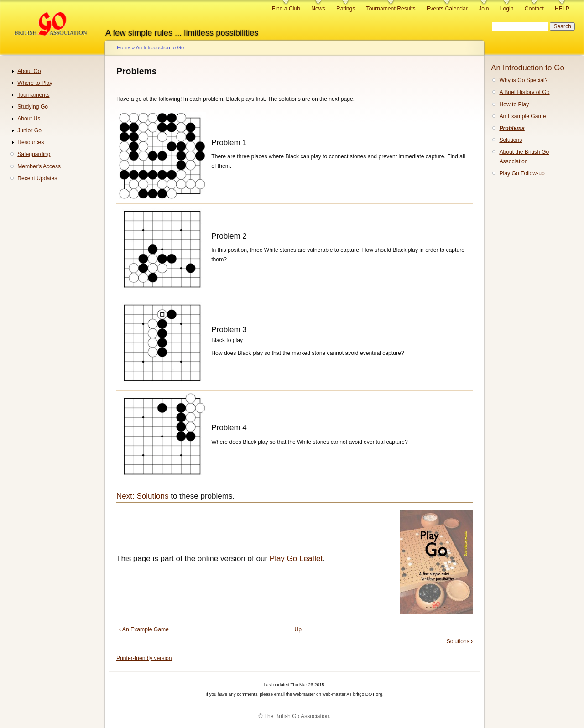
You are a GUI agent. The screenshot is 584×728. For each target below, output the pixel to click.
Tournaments (33, 95)
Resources (31, 142)
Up (298, 629)
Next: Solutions (142, 496)
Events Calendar (447, 9)
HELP (562, 9)
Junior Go (29, 130)
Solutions (460, 641)
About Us (29, 119)
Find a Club (286, 9)
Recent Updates (37, 178)
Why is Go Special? (523, 80)
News (318, 9)
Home (124, 47)
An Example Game (144, 629)
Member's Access (39, 166)
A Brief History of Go (524, 92)
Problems (512, 128)
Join (484, 9)
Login (507, 9)
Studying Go (33, 107)
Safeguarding (34, 154)
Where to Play (35, 83)
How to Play (514, 104)
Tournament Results (391, 9)
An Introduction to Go (160, 47)
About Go (29, 71)
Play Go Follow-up (522, 173)
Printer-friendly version (144, 658)
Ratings (346, 9)
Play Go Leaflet (296, 559)
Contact (534, 9)
